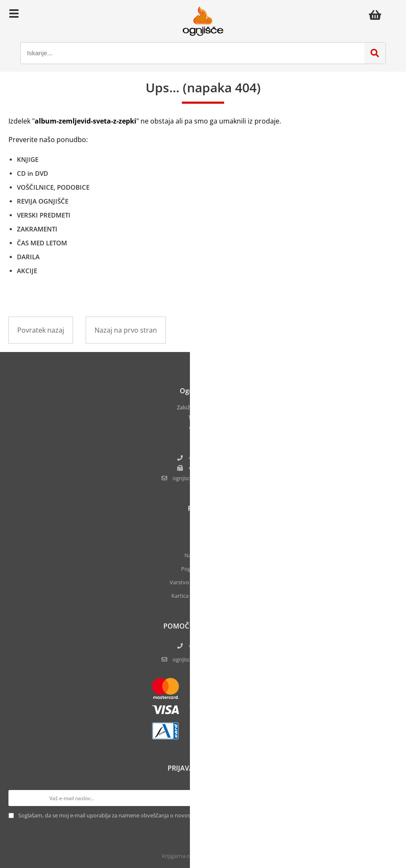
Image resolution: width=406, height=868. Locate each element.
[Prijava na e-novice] (390, 798)
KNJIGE (28, 159)
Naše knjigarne (203, 555)
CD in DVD (32, 173)
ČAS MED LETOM (42, 243)
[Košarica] (377, 15)
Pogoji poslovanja (203, 569)
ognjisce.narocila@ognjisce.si (208, 659)
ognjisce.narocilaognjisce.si (208, 478)
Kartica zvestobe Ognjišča (203, 596)
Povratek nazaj (41, 330)
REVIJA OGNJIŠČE (43, 201)
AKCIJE (27, 271)
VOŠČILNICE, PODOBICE (53, 187)
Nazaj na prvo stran (126, 330)
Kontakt (203, 542)
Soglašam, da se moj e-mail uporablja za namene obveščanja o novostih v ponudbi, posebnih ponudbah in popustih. (164, 815)
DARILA (28, 257)
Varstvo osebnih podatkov (203, 582)
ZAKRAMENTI (37, 229)
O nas (203, 528)
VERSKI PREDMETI (44, 215)
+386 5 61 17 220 (208, 458)
